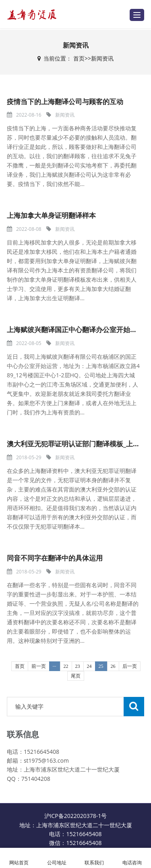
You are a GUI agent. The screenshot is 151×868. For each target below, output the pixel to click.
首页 (79, 58)
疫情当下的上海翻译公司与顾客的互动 (65, 101)
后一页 (130, 666)
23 (78, 666)
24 (89, 666)
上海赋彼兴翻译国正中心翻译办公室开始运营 (75, 329)
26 (113, 666)
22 (66, 666)
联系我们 (95, 858)
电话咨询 (132, 858)
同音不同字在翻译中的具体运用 (55, 558)
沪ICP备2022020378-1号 (76, 816)
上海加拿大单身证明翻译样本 (51, 215)
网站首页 (19, 858)
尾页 (76, 676)
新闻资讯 (102, 58)
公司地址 (57, 858)
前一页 (39, 666)
